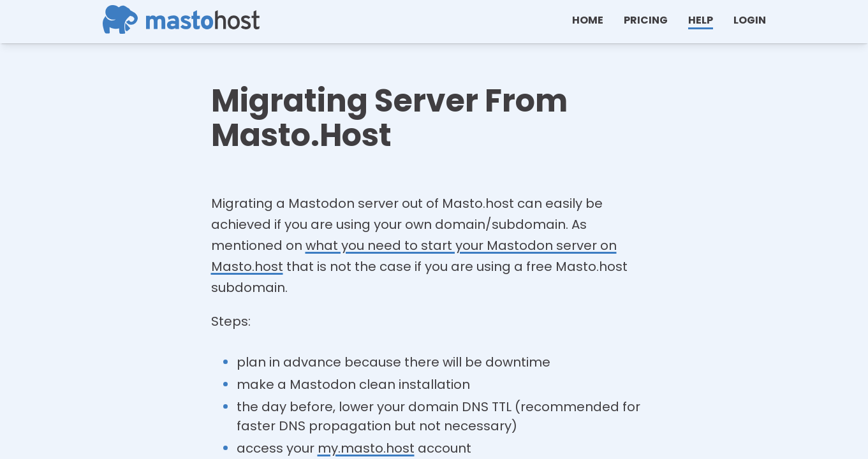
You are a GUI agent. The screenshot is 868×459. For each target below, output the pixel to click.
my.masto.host (366, 448)
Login (750, 20)
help (701, 20)
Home (588, 20)
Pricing (646, 20)
